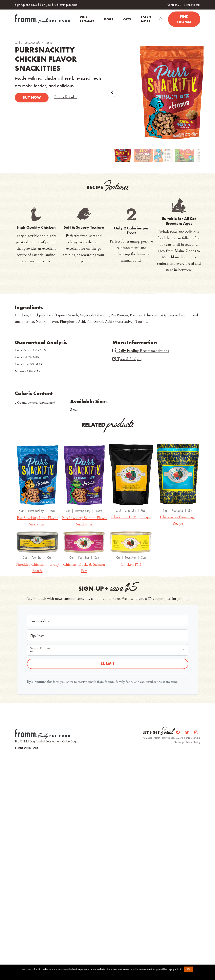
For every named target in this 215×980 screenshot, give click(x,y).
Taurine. (142, 322)
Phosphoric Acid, (73, 322)
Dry (143, 510)
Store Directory (27, 748)
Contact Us (174, 5)
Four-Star (131, 510)
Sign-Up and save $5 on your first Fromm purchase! (47, 5)
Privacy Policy (193, 742)
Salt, (90, 322)
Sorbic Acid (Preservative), (114, 322)
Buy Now (32, 97)
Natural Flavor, (47, 322)
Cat (18, 42)
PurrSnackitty (32, 42)
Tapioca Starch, (67, 315)
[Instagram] (196, 732)
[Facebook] (178, 732)
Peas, (51, 315)
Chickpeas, (38, 315)
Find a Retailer (66, 97)
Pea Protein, (120, 315)
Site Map (179, 742)
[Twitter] (187, 732)
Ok (189, 969)
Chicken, (22, 315)
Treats (49, 42)
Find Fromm (184, 19)
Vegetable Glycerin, (95, 315)
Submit (107, 664)
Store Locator (192, 5)
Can (50, 557)
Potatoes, (137, 315)
